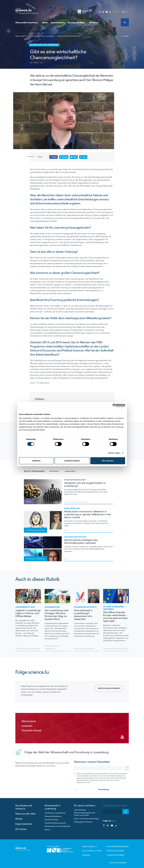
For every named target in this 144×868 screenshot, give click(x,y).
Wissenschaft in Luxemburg (27, 23)
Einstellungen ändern (109, 688)
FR (127, 12)
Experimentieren (58, 23)
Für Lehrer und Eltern (77, 23)
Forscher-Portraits (52, 818)
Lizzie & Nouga (80, 809)
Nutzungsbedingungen (119, 845)
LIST (66, 559)
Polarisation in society (85, 607)
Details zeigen (114, 453)
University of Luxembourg (74, 502)
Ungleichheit (70, 471)
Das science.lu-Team (97, 849)
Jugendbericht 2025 (25, 607)
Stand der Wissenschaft (75, 480)
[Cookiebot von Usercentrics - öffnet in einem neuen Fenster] (114, 405)
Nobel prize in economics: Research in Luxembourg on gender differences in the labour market (87, 514)
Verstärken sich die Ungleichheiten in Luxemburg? (85, 484)
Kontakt (93, 853)
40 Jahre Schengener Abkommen (114, 608)
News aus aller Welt (25, 812)
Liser (41, 63)
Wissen (45, 23)
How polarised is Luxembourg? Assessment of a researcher (83, 615)
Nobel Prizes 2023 (72, 508)
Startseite (125, 36)
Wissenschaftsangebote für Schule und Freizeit (85, 813)
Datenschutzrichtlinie (84, 781)
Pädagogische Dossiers (83, 821)
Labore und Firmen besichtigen (86, 817)
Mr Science (94, 23)
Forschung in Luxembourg (55, 812)
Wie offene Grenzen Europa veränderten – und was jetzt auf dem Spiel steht (115, 617)
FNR (86, 502)
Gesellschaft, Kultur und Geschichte (68, 36)
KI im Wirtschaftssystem (75, 537)
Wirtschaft (54, 471)
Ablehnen (36, 461)
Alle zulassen (108, 461)
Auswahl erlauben (72, 461)
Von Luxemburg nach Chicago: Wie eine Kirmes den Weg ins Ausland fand (57, 615)
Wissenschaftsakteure (53, 815)
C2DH (47, 646)
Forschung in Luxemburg (45, 36)
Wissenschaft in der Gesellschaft (57, 825)
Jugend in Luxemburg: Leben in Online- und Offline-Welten (28, 613)
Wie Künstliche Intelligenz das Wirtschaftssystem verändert (81, 541)
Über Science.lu (95, 845)
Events (47, 828)
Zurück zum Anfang (119, 861)
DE (123, 12)
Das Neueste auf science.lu (24, 806)
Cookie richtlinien (117, 853)
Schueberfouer (52, 607)
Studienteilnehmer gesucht (55, 822)
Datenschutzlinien (117, 849)
